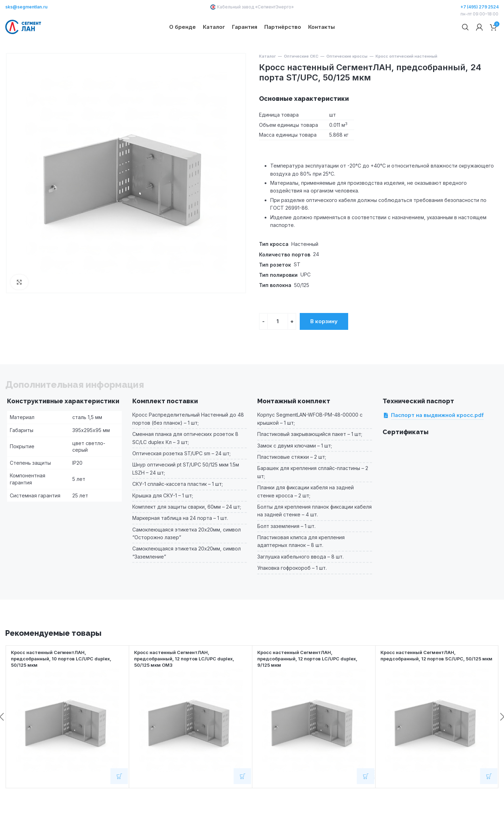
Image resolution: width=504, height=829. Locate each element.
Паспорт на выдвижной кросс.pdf (437, 438)
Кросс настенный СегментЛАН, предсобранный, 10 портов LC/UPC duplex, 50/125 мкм (66, 682)
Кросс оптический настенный (406, 79)
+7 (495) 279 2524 (480, 7)
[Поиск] (465, 39)
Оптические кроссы (347, 79)
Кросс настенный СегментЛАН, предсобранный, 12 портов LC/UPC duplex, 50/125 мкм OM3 (189, 682)
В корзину (324, 344)
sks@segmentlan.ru (26, 7)
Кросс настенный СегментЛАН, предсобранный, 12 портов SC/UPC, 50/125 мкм (436, 682)
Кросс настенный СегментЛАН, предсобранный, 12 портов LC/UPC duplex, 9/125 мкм (312, 682)
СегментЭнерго (274, 7)
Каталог (267, 79)
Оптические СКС (301, 79)
